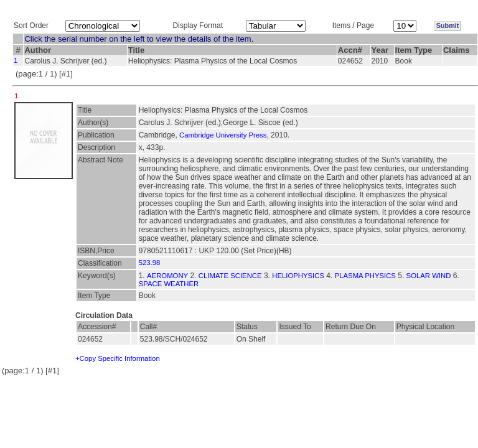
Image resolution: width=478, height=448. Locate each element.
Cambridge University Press (223, 135)
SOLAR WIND (429, 276)
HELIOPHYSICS (298, 276)
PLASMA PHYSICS (365, 276)
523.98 (150, 263)
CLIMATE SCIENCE (230, 276)
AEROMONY (167, 276)
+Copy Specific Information (118, 358)
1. (18, 96)
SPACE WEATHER (169, 284)
